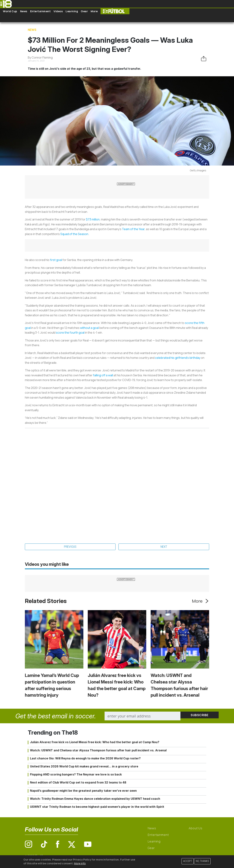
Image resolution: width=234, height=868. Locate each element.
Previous (70, 547)
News (24, 11)
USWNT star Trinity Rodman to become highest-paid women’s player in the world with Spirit (97, 807)
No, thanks (202, 861)
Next (164, 547)
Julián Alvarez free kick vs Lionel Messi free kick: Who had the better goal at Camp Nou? (95, 743)
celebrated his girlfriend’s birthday (178, 358)
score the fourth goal (70, 333)
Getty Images (198, 170)
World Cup (10, 11)
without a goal (89, 328)
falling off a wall (103, 375)
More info (80, 863)
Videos (58, 11)
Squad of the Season (74, 234)
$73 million (93, 219)
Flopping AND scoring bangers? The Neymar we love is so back (76, 775)
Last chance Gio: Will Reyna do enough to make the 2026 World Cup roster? (85, 759)
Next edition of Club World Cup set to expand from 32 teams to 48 (78, 783)
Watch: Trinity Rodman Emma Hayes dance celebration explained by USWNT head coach (95, 799)
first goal (56, 260)
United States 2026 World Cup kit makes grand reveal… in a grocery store (84, 767)
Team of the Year (133, 229)
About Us (196, 829)
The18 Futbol (115, 11)
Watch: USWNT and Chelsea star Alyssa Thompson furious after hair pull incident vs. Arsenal (98, 751)
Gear (84, 11)
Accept (188, 861)
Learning (72, 11)
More (94, 11)
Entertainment (40, 11)
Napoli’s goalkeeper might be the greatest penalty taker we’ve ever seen (83, 791)
